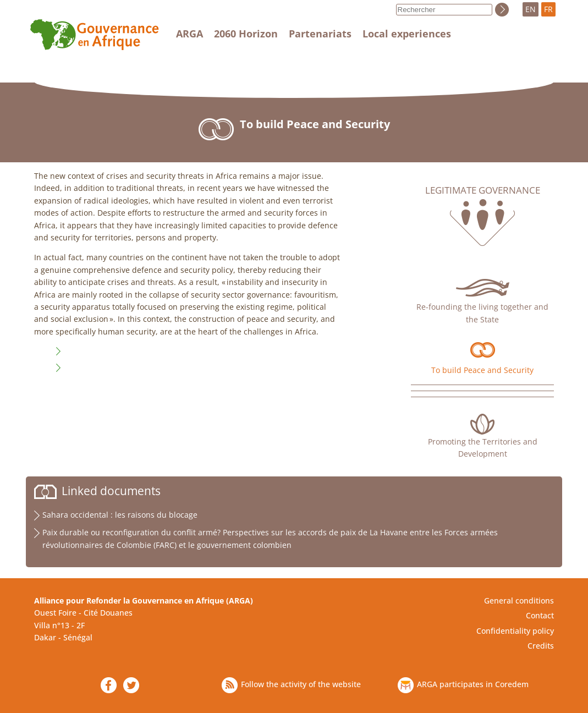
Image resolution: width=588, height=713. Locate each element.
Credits (541, 646)
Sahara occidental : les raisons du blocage (120, 515)
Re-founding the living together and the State (482, 313)
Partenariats (320, 34)
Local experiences (407, 34)
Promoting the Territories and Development (483, 448)
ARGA (189, 34)
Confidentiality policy (515, 631)
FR (548, 9)
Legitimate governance (483, 190)
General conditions (519, 600)
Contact (540, 615)
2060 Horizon (246, 34)
